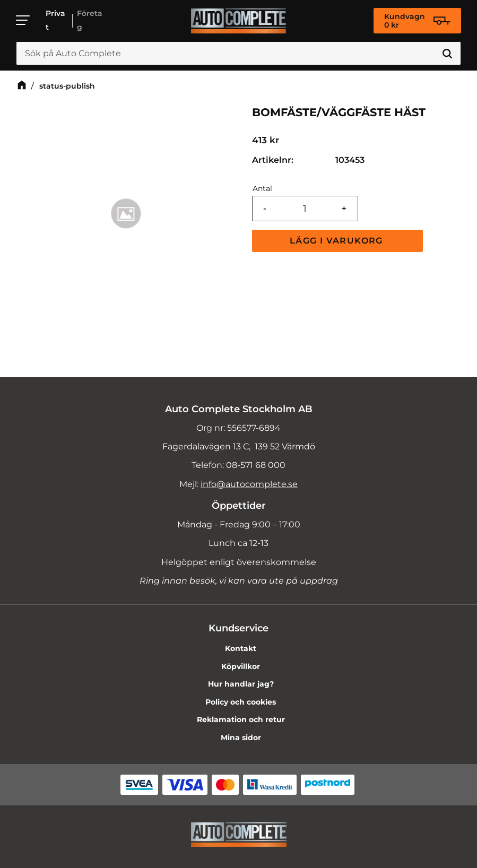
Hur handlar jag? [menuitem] (241, 684)
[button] (23, 20)
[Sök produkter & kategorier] (238, 54)
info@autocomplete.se (249, 484)
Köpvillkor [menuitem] (241, 666)
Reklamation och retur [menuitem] (241, 719)
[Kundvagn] (417, 21)
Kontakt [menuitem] (241, 648)
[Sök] (447, 54)
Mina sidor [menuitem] (241, 737)
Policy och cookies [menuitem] (241, 702)
